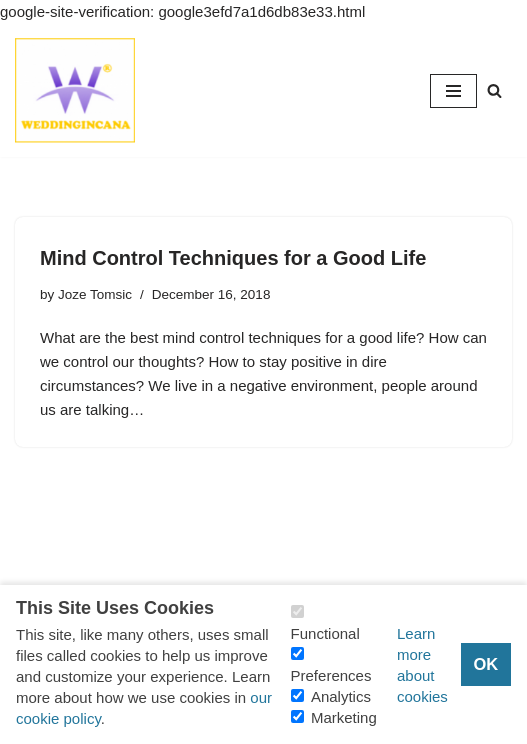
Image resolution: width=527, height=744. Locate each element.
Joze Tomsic (95, 294)
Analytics (341, 696)
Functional (325, 633)
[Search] (494, 90)
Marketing (344, 717)
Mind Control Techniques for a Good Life (233, 258)
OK (485, 664)
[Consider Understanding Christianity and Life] (75, 90)
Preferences (331, 675)
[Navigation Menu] (453, 91)
